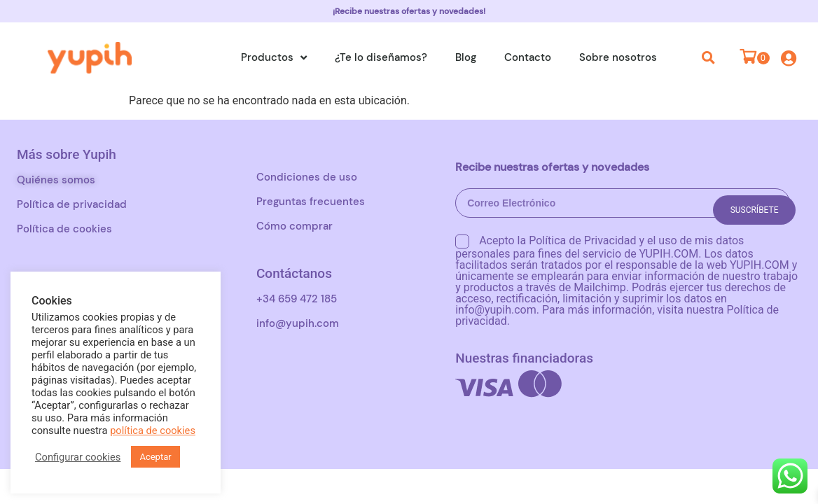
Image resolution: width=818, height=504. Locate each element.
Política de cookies (64, 229)
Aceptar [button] (155, 457)
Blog (466, 57)
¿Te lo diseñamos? (381, 57)
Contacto (528, 57)
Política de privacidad (72, 204)
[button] (709, 57)
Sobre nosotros (618, 57)
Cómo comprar (294, 226)
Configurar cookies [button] (78, 457)
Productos (274, 58)
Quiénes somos (56, 180)
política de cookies (153, 430)
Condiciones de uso (307, 177)
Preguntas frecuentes (311, 202)
